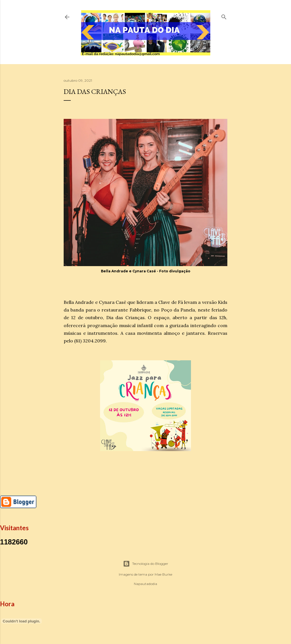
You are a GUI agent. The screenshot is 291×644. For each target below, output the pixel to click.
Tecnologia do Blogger (146, 564)
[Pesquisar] (224, 16)
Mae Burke (163, 574)
